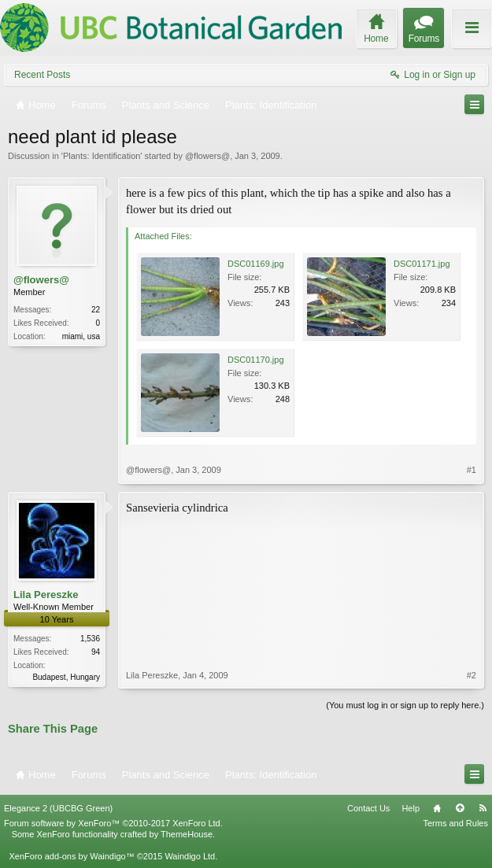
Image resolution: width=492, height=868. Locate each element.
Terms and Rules (455, 823)
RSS (483, 808)
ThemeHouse (187, 834)
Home (437, 808)
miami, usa (81, 336)
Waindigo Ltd (190, 856)
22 (96, 310)
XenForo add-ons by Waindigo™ (71, 856)
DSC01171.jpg (422, 264)
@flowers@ (207, 156)
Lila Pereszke (46, 595)
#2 (472, 675)
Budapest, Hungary (66, 677)
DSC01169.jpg (256, 264)
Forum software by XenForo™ (113, 823)
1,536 (90, 639)
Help (411, 808)
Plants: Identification (102, 156)
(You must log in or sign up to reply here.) (405, 705)
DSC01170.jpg (256, 360)
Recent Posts (42, 75)
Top (460, 808)
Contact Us (368, 808)
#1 (472, 470)
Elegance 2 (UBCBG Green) (58, 808)
